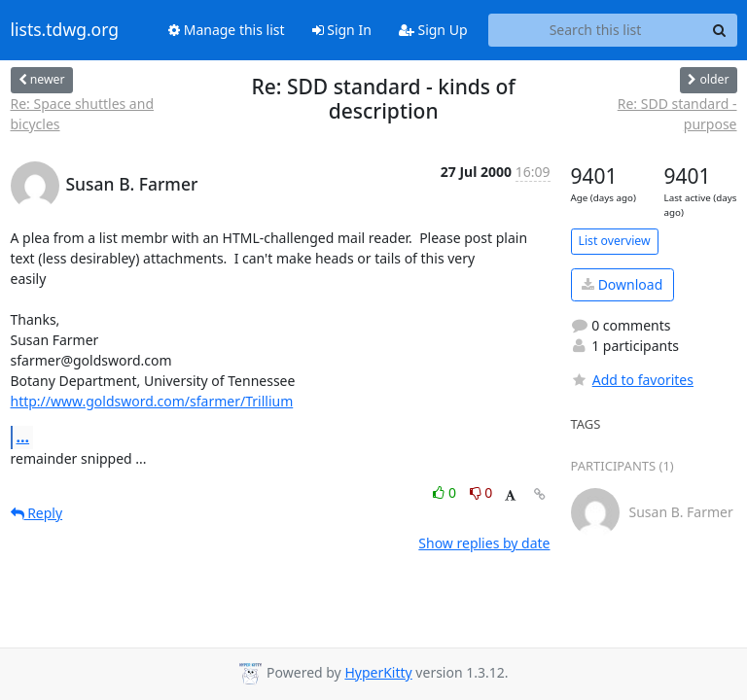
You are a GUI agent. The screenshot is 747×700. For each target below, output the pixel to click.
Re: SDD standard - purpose (677, 114)
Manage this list (227, 30)
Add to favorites (632, 380)
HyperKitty (378, 672)
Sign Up (433, 30)
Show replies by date (484, 543)
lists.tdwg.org (65, 30)
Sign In (342, 30)
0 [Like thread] (446, 492)
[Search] (720, 30)
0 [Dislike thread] (481, 492)
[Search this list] (596, 30)
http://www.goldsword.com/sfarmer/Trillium (152, 401)
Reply (37, 513)
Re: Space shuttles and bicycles (83, 114)
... (23, 437)
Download (622, 284)
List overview (615, 241)
